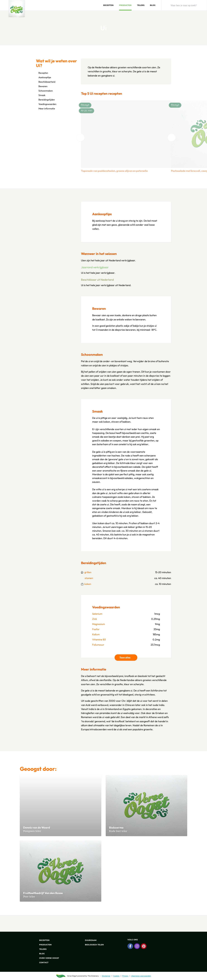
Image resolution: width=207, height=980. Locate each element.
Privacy (125, 976)
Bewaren (42, 86)
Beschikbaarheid (46, 82)
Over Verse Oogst (47, 958)
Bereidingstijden (45, 100)
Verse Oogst (72, 976)
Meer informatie (45, 109)
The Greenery (93, 976)
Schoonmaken (44, 91)
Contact (42, 962)
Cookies (116, 976)
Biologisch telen (93, 945)
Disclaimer (106, 976)
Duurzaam (89, 940)
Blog (153, 5)
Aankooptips (44, 77)
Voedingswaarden (46, 104)
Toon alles (128, 657)
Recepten (108, 5)
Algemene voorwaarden (141, 976)
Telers (141, 5)
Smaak (41, 95)
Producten (125, 5)
